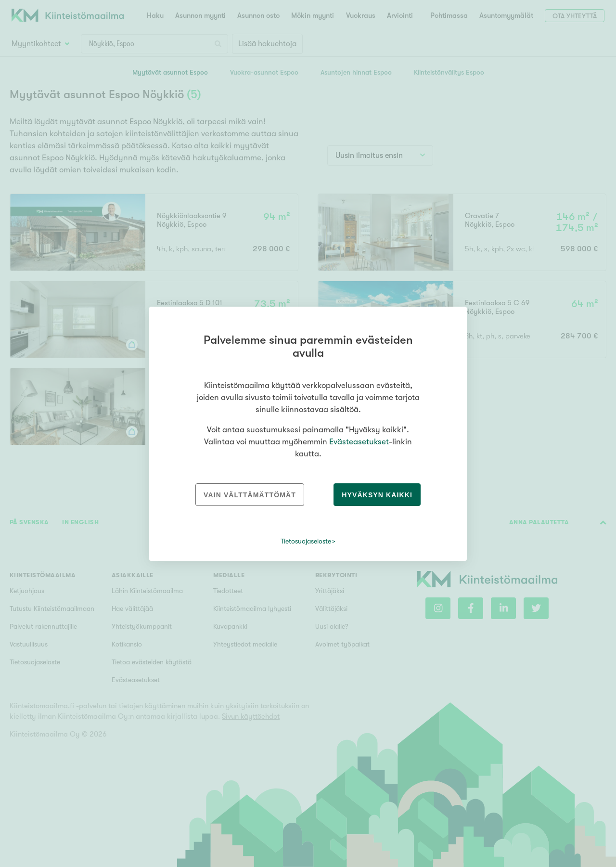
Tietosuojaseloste (306, 541)
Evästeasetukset (359, 442)
